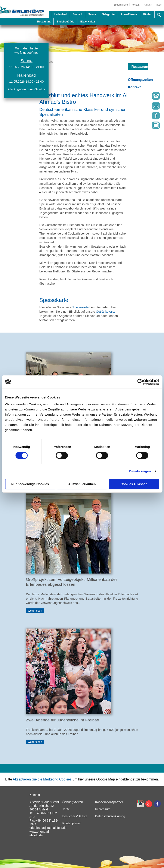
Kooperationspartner (109, 802)
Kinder (147, 14)
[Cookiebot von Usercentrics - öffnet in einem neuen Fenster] (140, 382)
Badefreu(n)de (65, 22)
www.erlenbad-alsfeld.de (40, 833)
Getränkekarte (106, 312)
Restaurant (44, 22)
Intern (159, 5)
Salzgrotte (108, 14)
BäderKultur (88, 22)
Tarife (66, 809)
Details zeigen (140, 471)
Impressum (103, 809)
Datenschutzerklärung (110, 816)
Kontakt (136, 5)
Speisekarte (80, 307)
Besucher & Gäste (75, 816)
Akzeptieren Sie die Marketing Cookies (42, 779)
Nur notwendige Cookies (30, 484)
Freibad (78, 14)
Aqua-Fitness (129, 14)
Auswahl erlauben (82, 484)
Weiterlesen (35, 611)
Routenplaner (71, 823)
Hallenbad (60, 14)
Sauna (92, 14)
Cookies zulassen (134, 484)
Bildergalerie (121, 5)
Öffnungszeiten (140, 80)
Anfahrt (148, 5)
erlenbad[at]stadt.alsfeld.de (48, 828)
